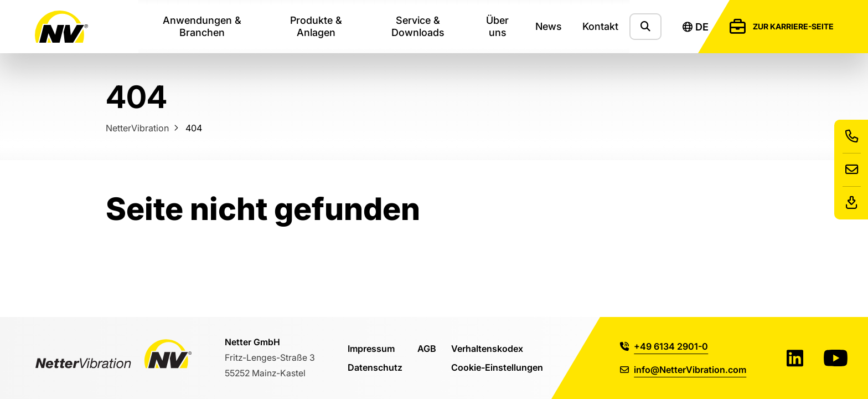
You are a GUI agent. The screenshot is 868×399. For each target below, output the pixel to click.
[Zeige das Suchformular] (645, 26)
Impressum (371, 348)
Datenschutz (375, 367)
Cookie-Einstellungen (497, 367)
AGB (427, 348)
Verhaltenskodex (487, 348)
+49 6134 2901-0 (664, 346)
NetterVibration (137, 128)
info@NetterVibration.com (683, 369)
